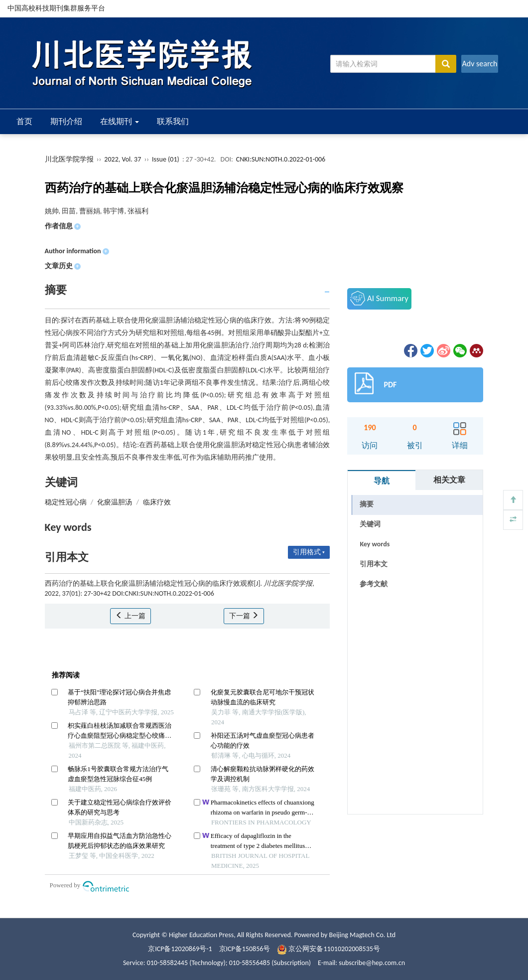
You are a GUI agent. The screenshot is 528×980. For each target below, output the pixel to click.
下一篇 (244, 616)
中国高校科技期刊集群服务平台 (56, 8)
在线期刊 (120, 121)
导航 (382, 481)
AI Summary (379, 298)
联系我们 (173, 121)
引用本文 (374, 564)
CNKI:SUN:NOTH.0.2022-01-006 (281, 159)
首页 (24, 121)
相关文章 (449, 480)
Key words (375, 544)
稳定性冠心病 (66, 502)
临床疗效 (157, 502)
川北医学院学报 (69, 159)
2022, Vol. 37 (123, 159)
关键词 (370, 524)
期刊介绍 (66, 121)
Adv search (479, 64)
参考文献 (374, 584)
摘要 (367, 504)
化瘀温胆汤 (115, 502)
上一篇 (130, 616)
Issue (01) (166, 159)
